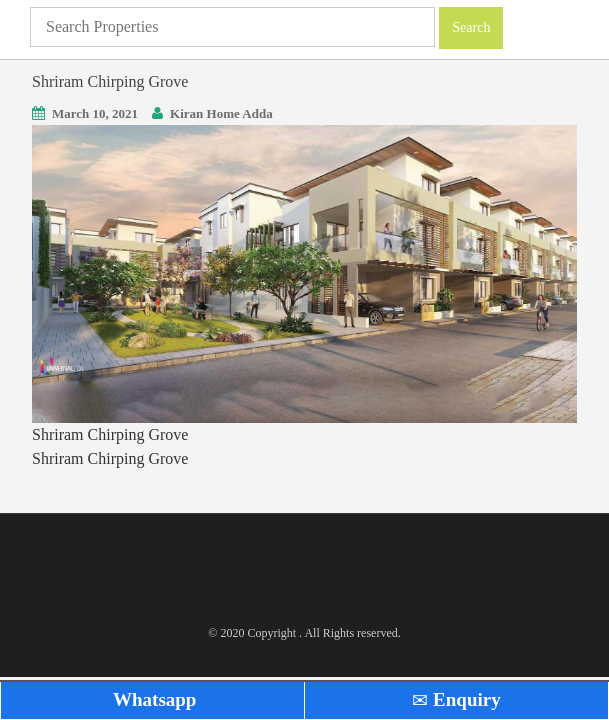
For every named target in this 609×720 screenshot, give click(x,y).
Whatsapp (153, 699)
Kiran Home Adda (221, 113)
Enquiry (456, 699)
